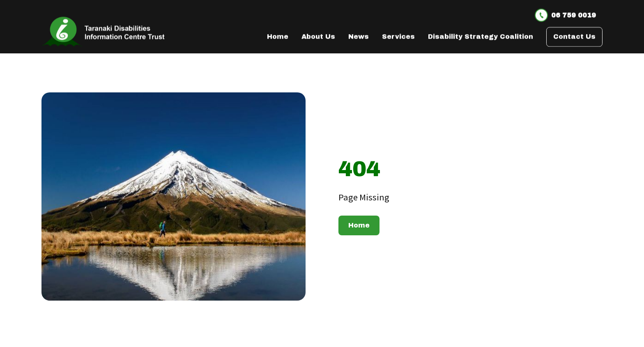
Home (359, 225)
